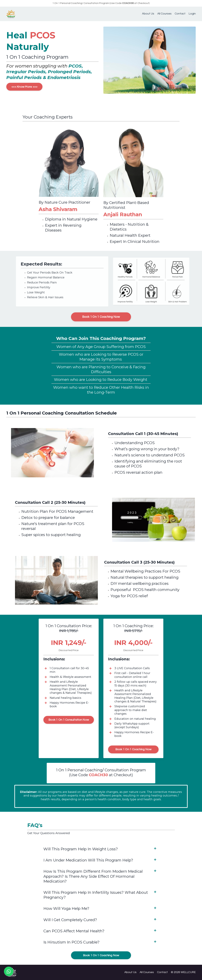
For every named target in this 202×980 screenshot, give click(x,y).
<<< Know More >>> (24, 87)
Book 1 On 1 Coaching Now (101, 317)
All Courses (164, 14)
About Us (148, 14)
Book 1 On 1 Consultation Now (69, 720)
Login (192, 14)
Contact (180, 14)
